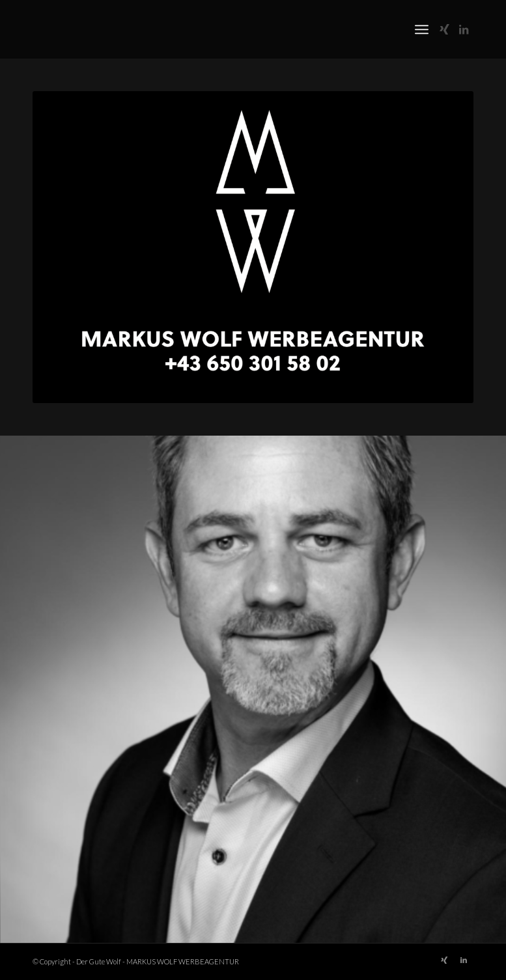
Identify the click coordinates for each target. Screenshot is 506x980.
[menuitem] (422, 29)
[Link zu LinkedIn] (464, 29)
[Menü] (422, 29)
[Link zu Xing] (444, 29)
